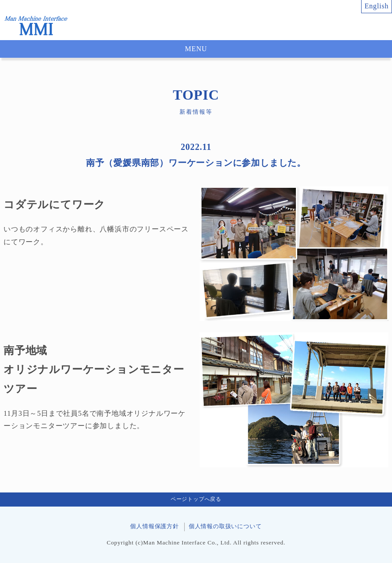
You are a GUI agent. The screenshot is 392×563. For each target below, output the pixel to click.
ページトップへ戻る (196, 499)
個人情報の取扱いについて (225, 526)
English (377, 6)
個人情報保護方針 (154, 526)
